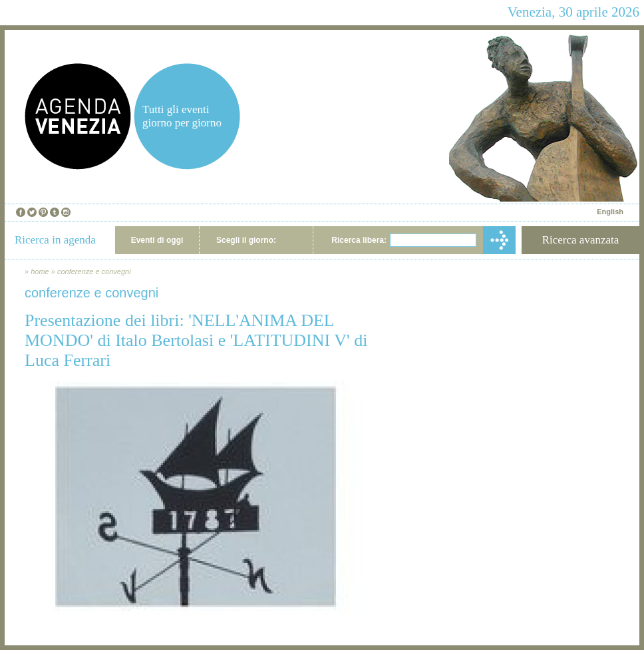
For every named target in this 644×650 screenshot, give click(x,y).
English (610, 212)
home (40, 271)
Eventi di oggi (157, 240)
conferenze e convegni (94, 271)
